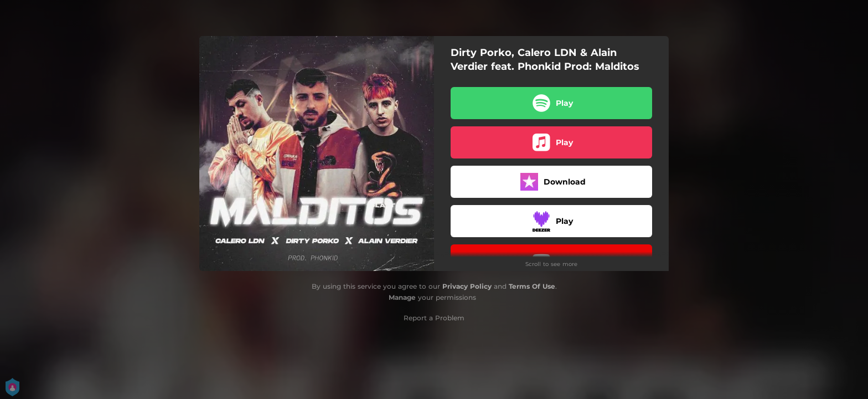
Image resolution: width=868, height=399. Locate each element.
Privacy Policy (467, 286)
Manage (402, 297)
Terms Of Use (532, 286)
